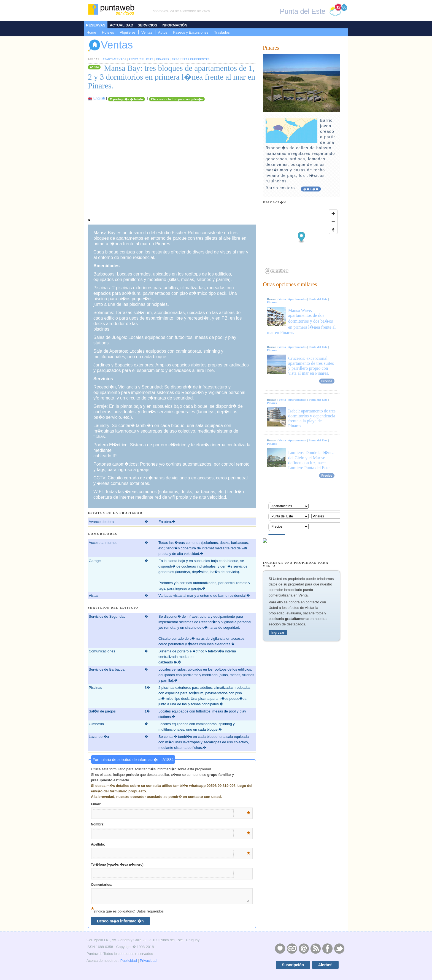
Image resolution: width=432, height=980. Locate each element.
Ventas (147, 32)
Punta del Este (141, 59)
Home (91, 32)
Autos (163, 32)
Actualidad (121, 25)
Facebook (327, 948)
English (99, 98)
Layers (292, 948)
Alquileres (128, 32)
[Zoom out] (333, 222)
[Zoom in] (333, 214)
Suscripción (293, 965)
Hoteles (108, 32)
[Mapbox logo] (277, 271)
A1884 (94, 67)
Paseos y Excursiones (191, 32)
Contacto (304, 948)
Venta (282, 299)
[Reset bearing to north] (333, 230)
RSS (315, 948)
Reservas (96, 25)
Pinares (163, 59)
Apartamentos (114, 59)
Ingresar (278, 633)
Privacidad (148, 961)
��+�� (311, 189)
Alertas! (325, 965)
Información (174, 25)
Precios (327, 381)
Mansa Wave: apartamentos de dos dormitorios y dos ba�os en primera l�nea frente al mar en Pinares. (301, 321)
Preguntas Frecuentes (191, 59)
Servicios (148, 25)
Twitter (339, 948)
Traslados (222, 32)
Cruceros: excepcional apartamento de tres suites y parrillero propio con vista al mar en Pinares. (311, 366)
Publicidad (129, 961)
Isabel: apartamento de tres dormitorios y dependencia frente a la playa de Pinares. (312, 418)
